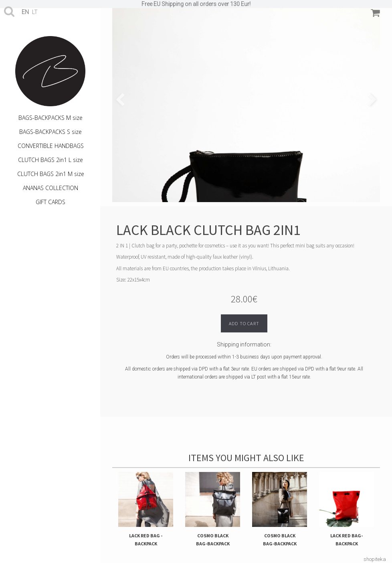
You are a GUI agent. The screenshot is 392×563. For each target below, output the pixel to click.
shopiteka (375, 559)
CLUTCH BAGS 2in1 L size (51, 160)
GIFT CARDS (51, 202)
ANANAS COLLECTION (51, 188)
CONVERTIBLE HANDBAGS (51, 146)
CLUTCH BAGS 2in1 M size (51, 174)
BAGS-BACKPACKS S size (51, 132)
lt (35, 12)
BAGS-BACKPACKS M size (51, 118)
